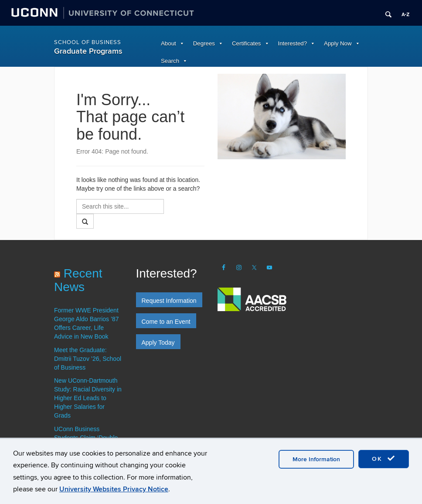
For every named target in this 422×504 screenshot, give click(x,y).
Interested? (293, 43)
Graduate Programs (88, 51)
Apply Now (338, 43)
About (168, 43)
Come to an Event (166, 322)
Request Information (169, 301)
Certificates (247, 43)
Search (170, 61)
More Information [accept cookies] (316, 459)
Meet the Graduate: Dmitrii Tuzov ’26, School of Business (88, 359)
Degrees (204, 43)
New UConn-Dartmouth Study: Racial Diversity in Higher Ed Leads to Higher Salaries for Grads (88, 398)
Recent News (78, 280)
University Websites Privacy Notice (114, 489)
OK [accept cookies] (384, 459)
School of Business (88, 42)
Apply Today (158, 343)
